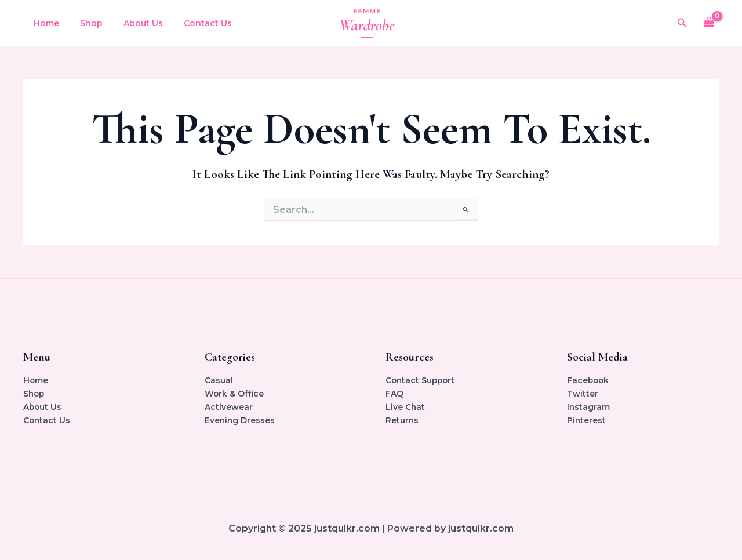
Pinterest (587, 420)
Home (44, 23)
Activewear (229, 407)
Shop (84, 23)
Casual (219, 380)
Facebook (589, 380)
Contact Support (421, 380)
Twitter (583, 394)
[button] (682, 23)
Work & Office (234, 394)
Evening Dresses (240, 420)
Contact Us (192, 23)
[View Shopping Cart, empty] (709, 23)
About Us (132, 23)
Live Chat (405, 407)
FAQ (394, 394)
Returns (402, 420)
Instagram (589, 407)
